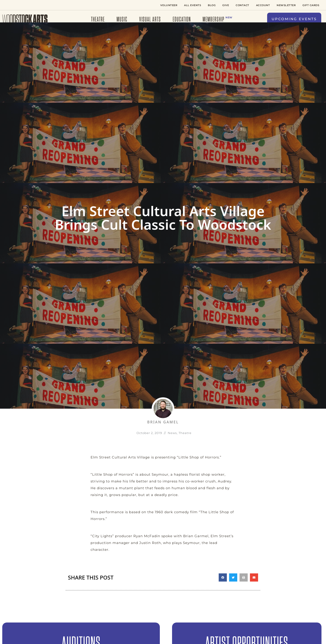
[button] (294, 19)
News (172, 433)
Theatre (185, 433)
